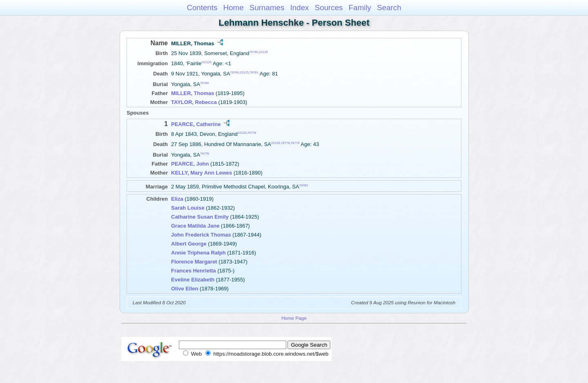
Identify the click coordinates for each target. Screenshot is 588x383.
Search (389, 8)
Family (360, 8)
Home (234, 8)
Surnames (267, 8)
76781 (254, 72)
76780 (254, 52)
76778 (252, 133)
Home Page (294, 318)
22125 (263, 52)
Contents (202, 8)
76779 (295, 143)
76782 (304, 185)
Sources (329, 8)
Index (300, 8)
